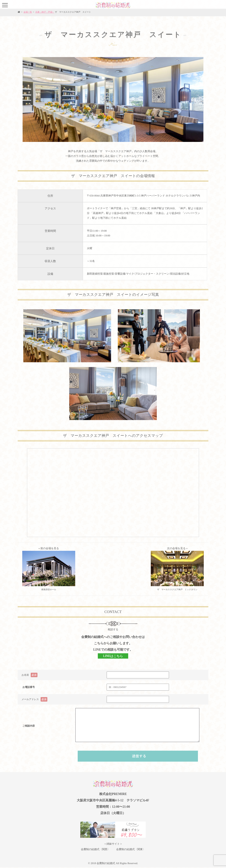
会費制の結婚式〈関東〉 (131, 849)
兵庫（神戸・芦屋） (45, 12)
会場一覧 (28, 12)
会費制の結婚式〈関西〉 (95, 849)
